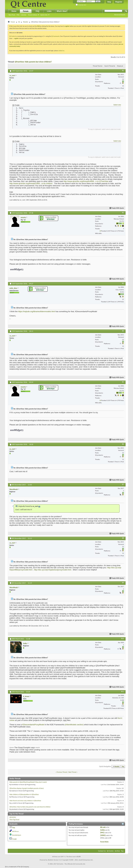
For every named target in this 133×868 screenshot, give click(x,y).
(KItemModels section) (74, 725)
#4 (123, 331)
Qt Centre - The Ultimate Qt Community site (71, 864)
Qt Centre (12, 36)
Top (123, 766)
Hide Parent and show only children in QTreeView (25, 801)
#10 (123, 639)
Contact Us (102, 851)
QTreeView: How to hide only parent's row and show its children (30, 807)
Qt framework (55, 36)
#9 (123, 583)
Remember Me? (81, 5)
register (16, 38)
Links (49, 11)
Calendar (24, 15)
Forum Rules (104, 842)
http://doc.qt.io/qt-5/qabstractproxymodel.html (53, 570)
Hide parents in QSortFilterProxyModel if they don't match (28, 782)
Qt (19, 22)
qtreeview (13, 817)
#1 (123, 71)
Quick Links (44, 15)
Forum (26, 11)
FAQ (18, 15)
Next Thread (72, 772)
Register (119, 2)
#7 (123, 484)
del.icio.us (15, 831)
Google (14, 839)
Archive (117, 851)
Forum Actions (33, 15)
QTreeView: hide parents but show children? (33, 62)
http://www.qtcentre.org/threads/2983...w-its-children (31, 183)
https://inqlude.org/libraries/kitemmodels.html (37, 311)
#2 (123, 213)
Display (119, 66)
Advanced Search (120, 15)
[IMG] (102, 833)
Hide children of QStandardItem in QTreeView (24, 794)
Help (109, 2)
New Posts (12, 15)
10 (100, 231)
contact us (61, 51)
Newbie (26, 22)
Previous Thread (62, 772)
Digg (14, 827)
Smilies (103, 830)
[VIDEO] (103, 835)
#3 (123, 283)
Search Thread (109, 66)
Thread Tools (97, 66)
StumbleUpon (17, 835)
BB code (103, 827)
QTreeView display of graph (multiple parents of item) (27, 788)
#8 (123, 538)
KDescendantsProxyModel (33, 725)
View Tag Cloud (14, 820)
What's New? (62, 11)
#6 (123, 444)
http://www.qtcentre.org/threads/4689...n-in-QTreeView (86, 181)
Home (14, 11)
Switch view (117, 105)
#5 (123, 382)
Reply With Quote (117, 208)
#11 (123, 692)
